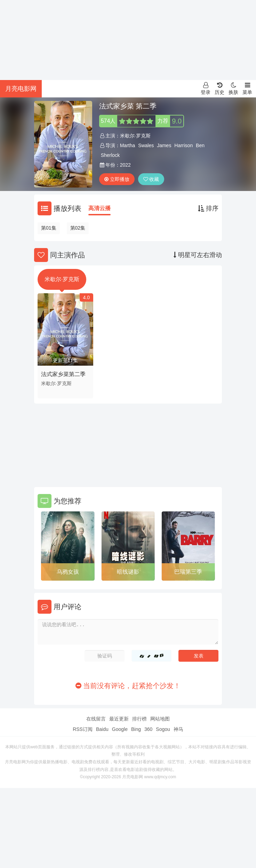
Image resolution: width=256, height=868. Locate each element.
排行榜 (139, 719)
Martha (128, 145)
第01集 (49, 228)
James (164, 145)
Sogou (163, 729)
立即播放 (117, 179)
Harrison (183, 145)
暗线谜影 (128, 572)
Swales (146, 145)
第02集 (78, 228)
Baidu (102, 729)
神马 (178, 729)
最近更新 (119, 719)
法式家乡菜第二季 (63, 374)
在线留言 (96, 719)
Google (120, 729)
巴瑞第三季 (188, 572)
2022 (125, 165)
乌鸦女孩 (68, 572)
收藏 (151, 179)
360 (148, 729)
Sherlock (110, 155)
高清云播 (99, 208)
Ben (200, 145)
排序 (208, 208)
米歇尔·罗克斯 (135, 136)
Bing (136, 729)
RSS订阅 (83, 729)
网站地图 (160, 719)
